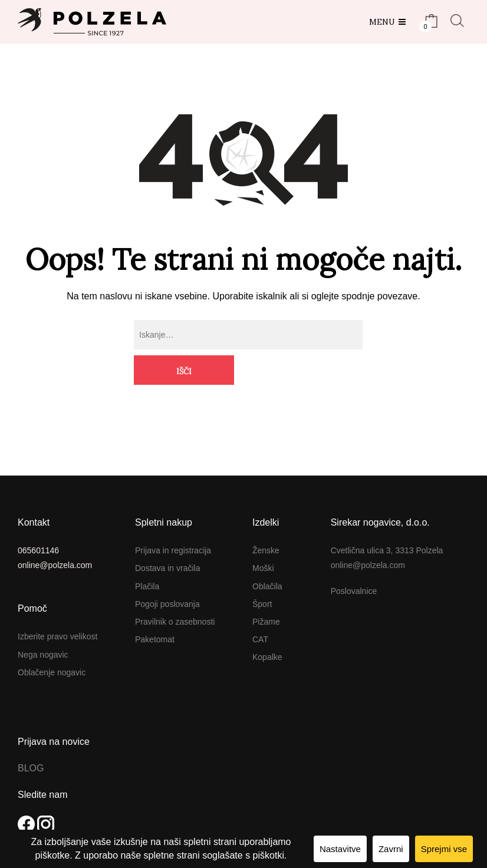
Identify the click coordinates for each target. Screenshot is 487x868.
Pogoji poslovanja (167, 575)
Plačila (147, 557)
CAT (260, 610)
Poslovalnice (354, 562)
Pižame (266, 592)
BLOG (31, 739)
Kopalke (267, 628)
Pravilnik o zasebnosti (175, 592)
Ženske (266, 521)
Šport (262, 575)
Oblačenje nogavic (52, 643)
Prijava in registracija (173, 521)
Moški (263, 539)
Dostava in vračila (168, 539)
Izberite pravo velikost (57, 607)
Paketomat (155, 610)
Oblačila (267, 557)
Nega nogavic (43, 625)
